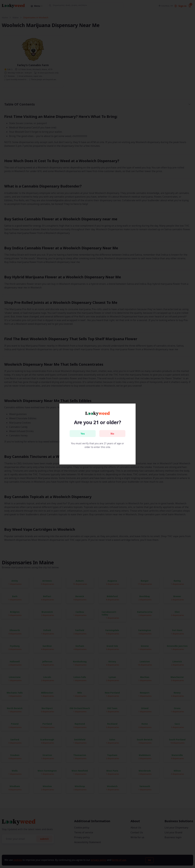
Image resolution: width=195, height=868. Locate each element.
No (112, 434)
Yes (83, 434)
